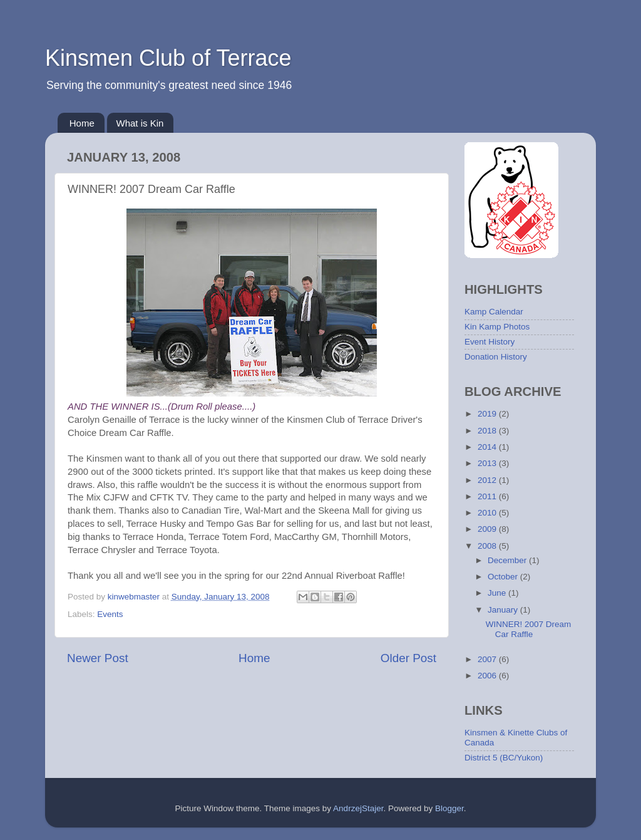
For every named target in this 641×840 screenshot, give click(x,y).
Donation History (496, 357)
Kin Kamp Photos (497, 327)
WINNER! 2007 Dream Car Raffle (529, 629)
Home (82, 123)
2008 (488, 546)
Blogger (449, 808)
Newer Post (98, 658)
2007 (488, 659)
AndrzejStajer (358, 808)
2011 (488, 496)
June (498, 593)
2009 (488, 529)
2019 (488, 414)
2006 (488, 676)
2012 (488, 480)
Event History (490, 342)
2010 (488, 513)
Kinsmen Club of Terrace (168, 58)
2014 (488, 447)
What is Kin (140, 123)
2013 (488, 463)
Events (110, 614)
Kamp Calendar (494, 312)
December (508, 560)
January (504, 610)
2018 (488, 431)
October (504, 577)
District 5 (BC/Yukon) (504, 758)
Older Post (408, 658)
